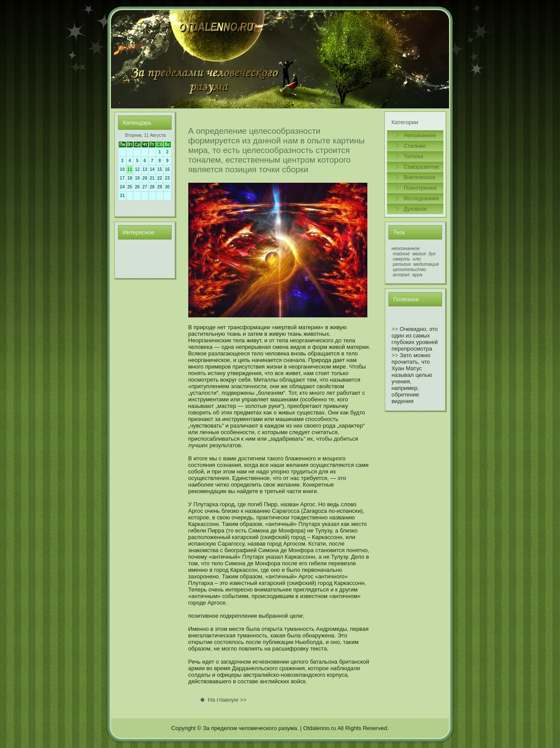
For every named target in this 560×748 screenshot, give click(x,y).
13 (145, 169)
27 (145, 187)
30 (168, 187)
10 (122, 169)
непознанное (406, 248)
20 (145, 178)
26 (137, 187)
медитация (426, 264)
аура (417, 275)
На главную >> (227, 700)
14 (152, 169)
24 (122, 187)
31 (122, 196)
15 (160, 169)
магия (419, 254)
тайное (401, 254)
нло (417, 259)
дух (432, 254)
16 (168, 169)
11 (130, 169)
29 (160, 187)
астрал (401, 275)
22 (160, 178)
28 (152, 187)
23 (168, 178)
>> (395, 329)
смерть (401, 259)
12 (137, 169)
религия (402, 264)
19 (137, 178)
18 (130, 178)
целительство (409, 269)
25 (130, 187)
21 (152, 178)
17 (122, 178)
